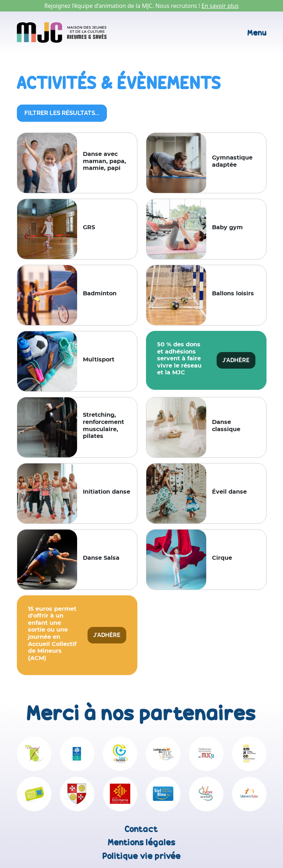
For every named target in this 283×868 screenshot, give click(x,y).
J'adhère (236, 360)
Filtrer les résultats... (62, 113)
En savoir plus (220, 6)
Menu (257, 33)
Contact (141, 829)
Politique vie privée (142, 856)
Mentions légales (142, 842)
